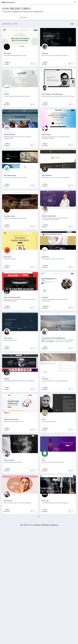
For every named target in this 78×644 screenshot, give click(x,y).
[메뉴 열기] (75, 2)
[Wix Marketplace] (9, 2)
